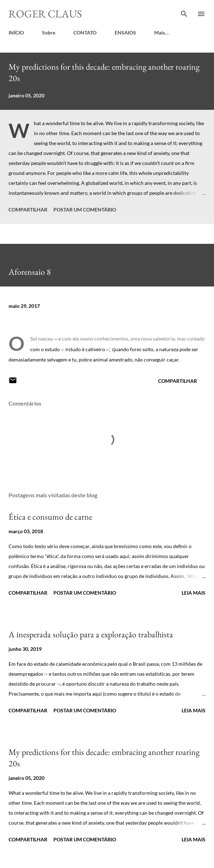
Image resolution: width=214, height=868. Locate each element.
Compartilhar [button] (28, 210)
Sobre (49, 33)
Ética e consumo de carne (50, 517)
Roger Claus (45, 14)
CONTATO (85, 33)
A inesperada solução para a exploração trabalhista (91, 634)
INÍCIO (16, 33)
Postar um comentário (85, 210)
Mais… (161, 33)
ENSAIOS (125, 33)
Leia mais (194, 593)
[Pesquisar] (184, 13)
